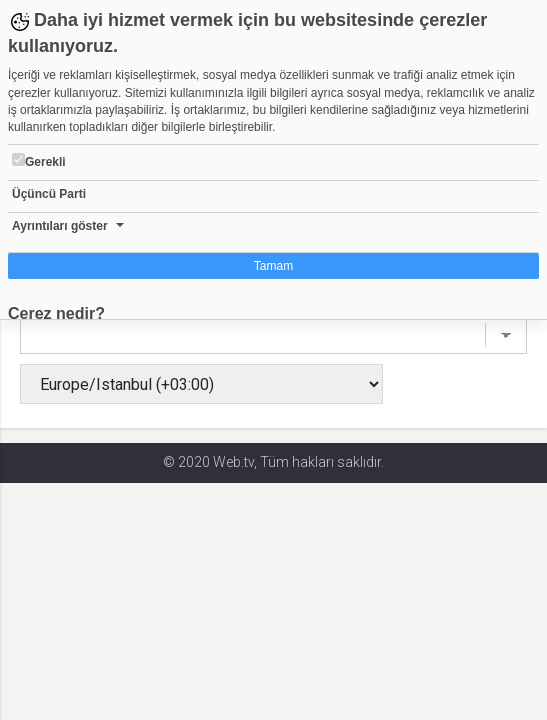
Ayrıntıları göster (60, 226)
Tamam (273, 266)
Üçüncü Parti (49, 194)
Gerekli (39, 161)
